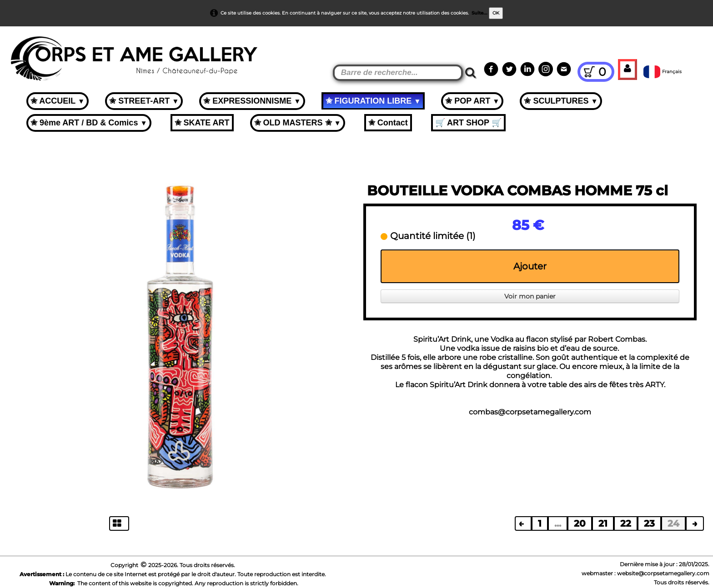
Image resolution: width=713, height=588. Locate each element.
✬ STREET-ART (144, 101)
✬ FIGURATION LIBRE (373, 101)
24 (673, 523)
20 (580, 523)
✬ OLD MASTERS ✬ (298, 123)
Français (663, 72)
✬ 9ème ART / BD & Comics (89, 123)
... (558, 523)
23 (649, 523)
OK (496, 13)
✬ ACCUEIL (58, 101)
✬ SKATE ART (202, 123)
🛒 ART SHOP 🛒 (468, 123)
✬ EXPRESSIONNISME (252, 101)
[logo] (23, 50)
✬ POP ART (472, 101)
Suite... (480, 13)
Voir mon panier (530, 296)
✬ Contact (388, 123)
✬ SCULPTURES (561, 101)
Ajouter (530, 266)
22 (626, 523)
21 (603, 523)
